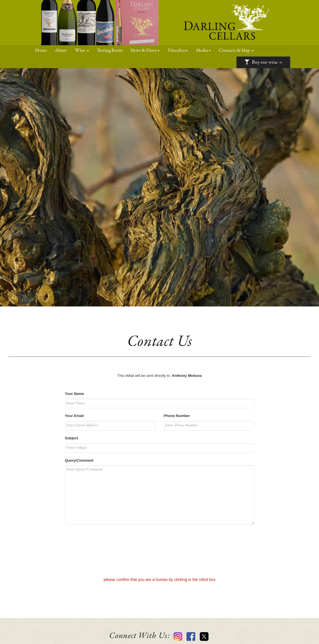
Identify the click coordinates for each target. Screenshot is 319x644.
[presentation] (160, 551)
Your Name (75, 394)
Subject (72, 438)
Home (43, 50)
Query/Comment (79, 460)
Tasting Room (110, 51)
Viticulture (178, 51)
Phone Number (177, 416)
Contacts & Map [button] (236, 51)
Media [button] (203, 51)
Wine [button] (82, 51)
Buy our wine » (263, 62)
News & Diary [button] (145, 51)
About (61, 51)
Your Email (74, 416)
